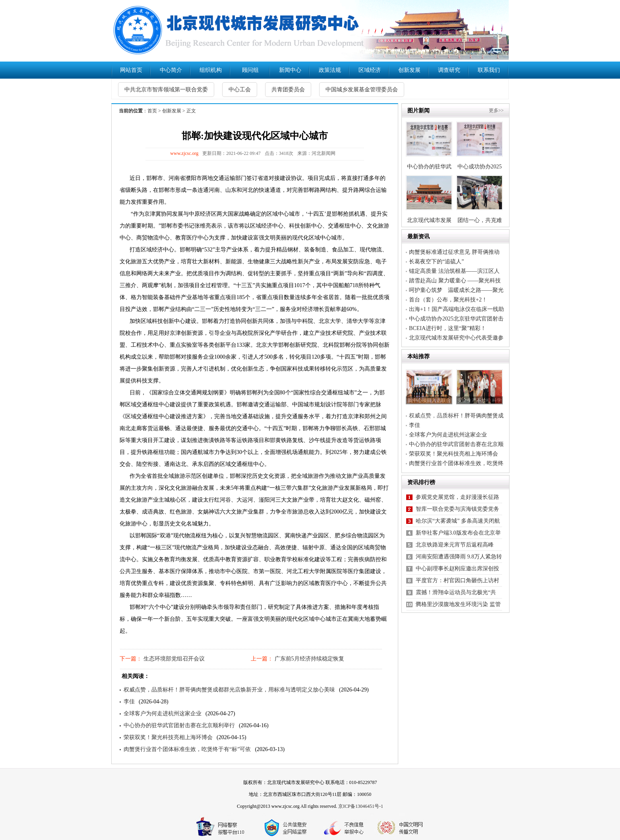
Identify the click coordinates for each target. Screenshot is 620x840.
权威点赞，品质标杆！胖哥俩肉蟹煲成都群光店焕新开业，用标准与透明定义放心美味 (229, 690)
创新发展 (409, 70)
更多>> (496, 110)
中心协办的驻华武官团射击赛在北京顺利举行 (179, 725)
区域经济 (370, 70)
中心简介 (171, 70)
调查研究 (449, 70)
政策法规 (330, 70)
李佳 (129, 702)
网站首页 (131, 70)
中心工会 (240, 90)
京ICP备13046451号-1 (361, 806)
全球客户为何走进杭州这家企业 (163, 714)
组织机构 (211, 70)
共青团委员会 (288, 90)
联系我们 (489, 70)
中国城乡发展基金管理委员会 (362, 90)
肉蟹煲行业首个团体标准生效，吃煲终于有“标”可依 (187, 749)
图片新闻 (418, 111)
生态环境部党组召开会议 (173, 659)
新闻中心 (290, 70)
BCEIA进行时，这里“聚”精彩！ (448, 328)
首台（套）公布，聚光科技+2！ (448, 300)
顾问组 (250, 70)
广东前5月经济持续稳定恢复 (309, 659)
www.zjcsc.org (184, 153)
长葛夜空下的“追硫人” (436, 262)
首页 (152, 111)
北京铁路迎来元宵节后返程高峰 (455, 545)
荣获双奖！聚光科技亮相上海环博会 (168, 737)
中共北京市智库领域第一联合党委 (166, 90)
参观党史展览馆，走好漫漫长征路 (457, 497)
